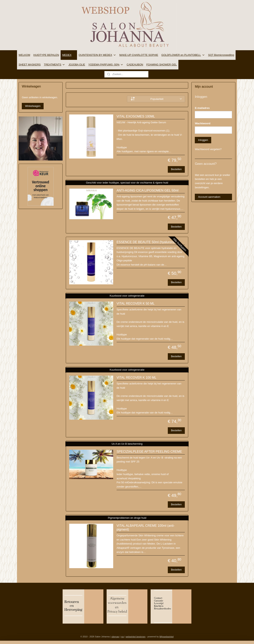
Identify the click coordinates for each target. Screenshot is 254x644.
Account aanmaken (209, 197)
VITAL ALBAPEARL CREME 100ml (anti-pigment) (145, 528)
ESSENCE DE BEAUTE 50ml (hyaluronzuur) (148, 242)
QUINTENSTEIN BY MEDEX (97, 55)
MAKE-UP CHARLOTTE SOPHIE (139, 55)
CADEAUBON (135, 65)
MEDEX (69, 55)
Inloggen (203, 140)
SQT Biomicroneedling (221, 55)
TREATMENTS (54, 65)
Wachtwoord (203, 123)
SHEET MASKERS (30, 65)
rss (122, 637)
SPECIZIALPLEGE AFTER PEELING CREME (149, 452)
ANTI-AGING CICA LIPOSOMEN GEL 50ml (147, 190)
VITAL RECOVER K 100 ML (136, 378)
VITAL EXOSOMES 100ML (136, 116)
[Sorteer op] (156, 99)
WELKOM (24, 55)
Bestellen (176, 169)
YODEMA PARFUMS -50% (106, 65)
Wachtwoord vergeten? (208, 149)
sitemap (115, 637)
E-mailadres (202, 108)
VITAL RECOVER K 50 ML (135, 303)
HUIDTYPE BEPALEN (46, 55)
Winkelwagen (33, 106)
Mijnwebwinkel (166, 637)
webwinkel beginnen (135, 637)
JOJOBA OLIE (77, 65)
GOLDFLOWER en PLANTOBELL (183, 55)
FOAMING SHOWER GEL (162, 65)
